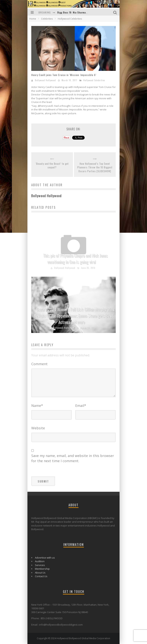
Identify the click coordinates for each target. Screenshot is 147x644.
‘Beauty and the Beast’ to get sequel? (52, 166)
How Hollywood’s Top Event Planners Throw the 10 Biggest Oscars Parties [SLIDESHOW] (95, 167)
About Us (40, 573)
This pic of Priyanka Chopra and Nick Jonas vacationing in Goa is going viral (76, 259)
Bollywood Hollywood (45, 80)
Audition (40, 561)
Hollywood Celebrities (94, 80)
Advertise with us (45, 558)
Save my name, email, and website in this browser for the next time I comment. (73, 458)
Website (38, 428)
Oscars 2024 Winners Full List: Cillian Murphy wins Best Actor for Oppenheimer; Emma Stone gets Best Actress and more (74, 316)
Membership (42, 569)
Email (81, 406)
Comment (39, 364)
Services (40, 565)
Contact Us (41, 576)
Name (37, 406)
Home (33, 19)
